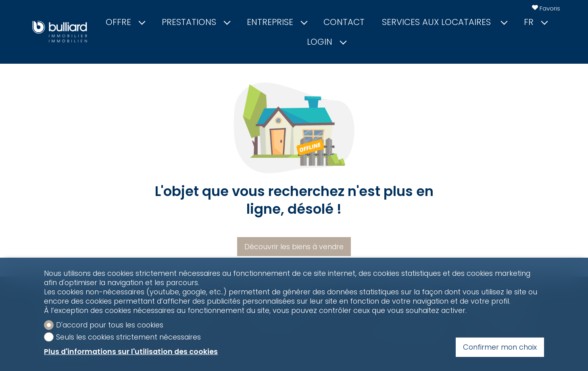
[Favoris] (546, 8)
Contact (344, 22)
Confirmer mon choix (500, 347)
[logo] (60, 32)
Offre (125, 22)
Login (326, 42)
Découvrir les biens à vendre (294, 247)
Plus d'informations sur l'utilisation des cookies (131, 351)
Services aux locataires (444, 22)
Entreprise (277, 22)
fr (535, 22)
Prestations (196, 22)
